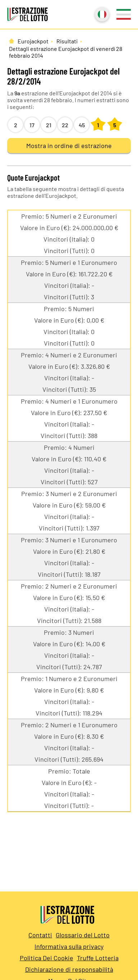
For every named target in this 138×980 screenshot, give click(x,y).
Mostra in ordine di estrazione (69, 146)
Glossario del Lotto (83, 935)
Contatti (40, 935)
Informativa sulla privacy (69, 946)
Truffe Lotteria (98, 958)
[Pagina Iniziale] (11, 41)
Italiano (101, 14)
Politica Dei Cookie (47, 958)
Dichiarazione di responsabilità (69, 969)
